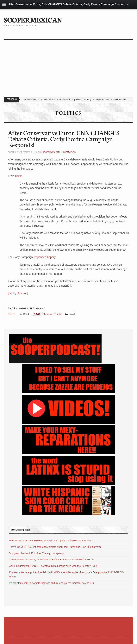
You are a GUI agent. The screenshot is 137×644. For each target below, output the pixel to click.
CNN (18, 176)
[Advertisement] (68, 69)
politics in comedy (83, 100)
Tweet (12, 314)
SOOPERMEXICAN (33, 19)
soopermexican (51, 152)
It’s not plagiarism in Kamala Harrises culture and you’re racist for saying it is (51, 583)
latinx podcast (119, 100)
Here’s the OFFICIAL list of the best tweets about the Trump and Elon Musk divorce (55, 547)
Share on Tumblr (53, 314)
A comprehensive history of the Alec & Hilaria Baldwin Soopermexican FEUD (51, 559)
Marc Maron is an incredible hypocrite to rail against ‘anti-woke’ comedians (50, 540)
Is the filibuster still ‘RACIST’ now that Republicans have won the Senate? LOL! (53, 566)
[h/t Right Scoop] (18, 293)
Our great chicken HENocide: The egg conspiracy (36, 553)
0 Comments (69, 152)
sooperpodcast (102, 100)
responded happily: (45, 257)
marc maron (65, 100)
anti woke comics (31, 100)
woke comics (49, 100)
